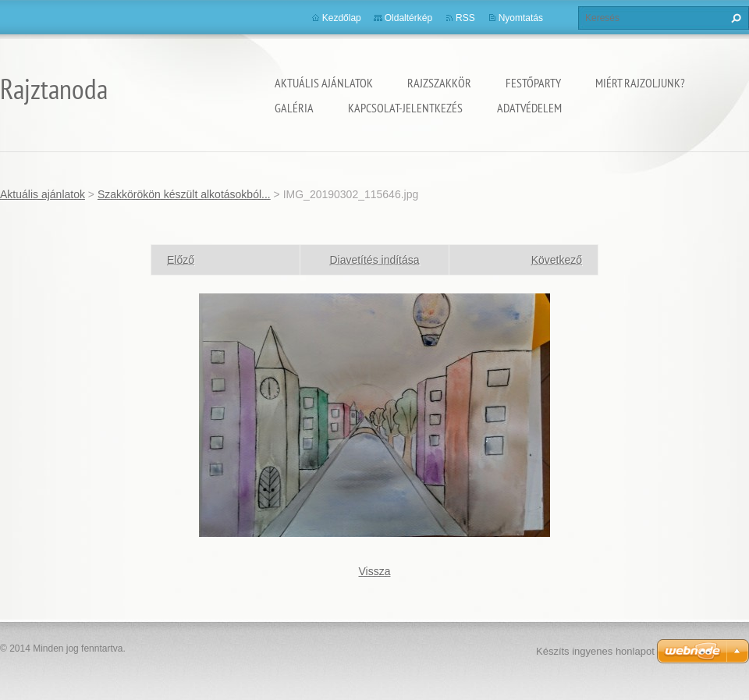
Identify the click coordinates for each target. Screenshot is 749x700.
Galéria (294, 108)
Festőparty (533, 83)
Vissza (375, 571)
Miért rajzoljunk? (640, 83)
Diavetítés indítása (374, 260)
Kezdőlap (342, 18)
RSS (465, 18)
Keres (734, 18)
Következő (557, 260)
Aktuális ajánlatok (324, 83)
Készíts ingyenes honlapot (595, 651)
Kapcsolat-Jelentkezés (405, 108)
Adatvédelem (529, 108)
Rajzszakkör (439, 83)
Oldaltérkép (408, 18)
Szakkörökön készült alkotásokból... (184, 194)
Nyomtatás (521, 18)
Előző (181, 260)
